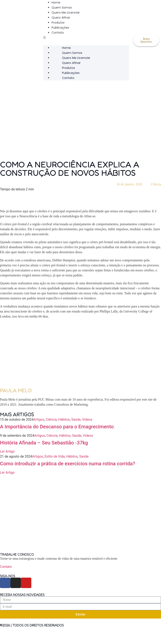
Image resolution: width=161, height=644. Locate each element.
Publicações (60, 28)
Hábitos (64, 419)
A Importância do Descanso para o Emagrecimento (57, 427)
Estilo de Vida (55, 456)
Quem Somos (62, 8)
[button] (86, 38)
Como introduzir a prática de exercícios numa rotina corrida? (68, 464)
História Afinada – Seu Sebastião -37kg (44, 443)
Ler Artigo (7, 451)
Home (66, 48)
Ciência (156, 184)
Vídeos (87, 419)
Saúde (76, 419)
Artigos (39, 419)
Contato (58, 33)
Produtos (58, 23)
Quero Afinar (61, 18)
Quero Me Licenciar (66, 13)
